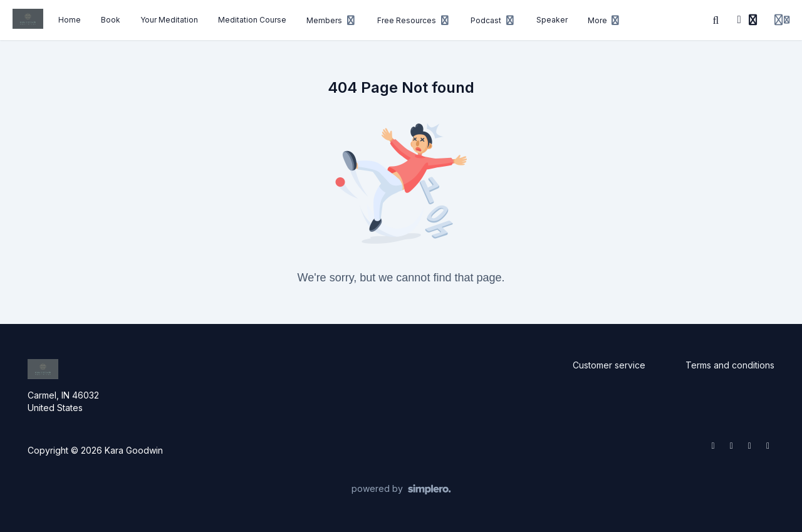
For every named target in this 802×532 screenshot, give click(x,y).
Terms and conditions (730, 365)
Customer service (609, 365)
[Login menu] (782, 20)
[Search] (716, 20)
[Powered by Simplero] (401, 489)
